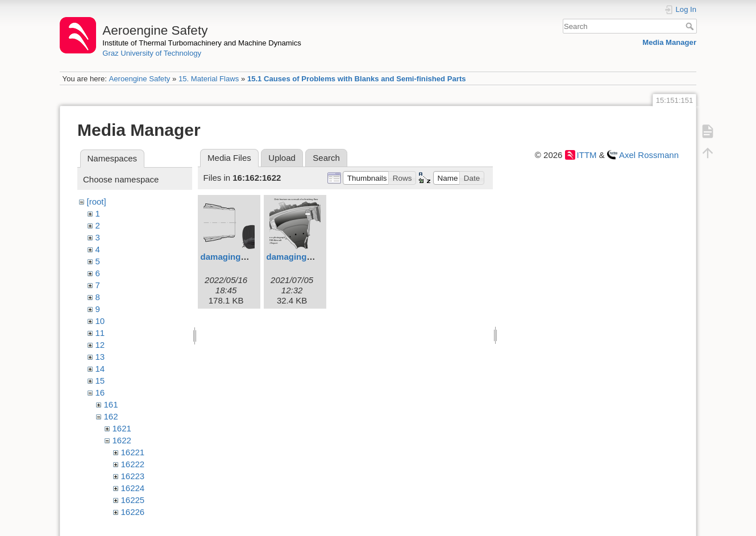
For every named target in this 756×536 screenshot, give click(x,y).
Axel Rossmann (649, 155)
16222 (133, 464)
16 (100, 392)
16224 (133, 488)
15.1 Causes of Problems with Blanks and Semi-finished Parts (357, 79)
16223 (133, 476)
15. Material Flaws (209, 79)
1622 (122, 440)
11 (100, 333)
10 (100, 321)
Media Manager (669, 42)
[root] (97, 201)
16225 (133, 500)
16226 (133, 512)
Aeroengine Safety (139, 79)
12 (100, 345)
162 (111, 416)
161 (111, 404)
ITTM (587, 155)
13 (100, 357)
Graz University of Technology (152, 53)
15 (100, 381)
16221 (133, 452)
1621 (122, 428)
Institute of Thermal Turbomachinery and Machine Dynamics (202, 43)
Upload (282, 158)
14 (100, 369)
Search (691, 26)
